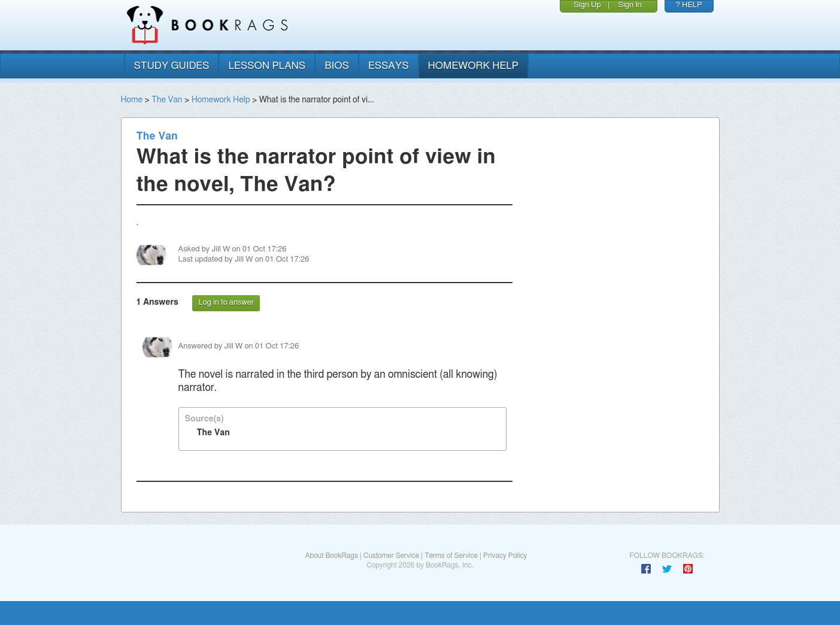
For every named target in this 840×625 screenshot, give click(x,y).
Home (132, 100)
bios (337, 66)
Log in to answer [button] (226, 303)
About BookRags (331, 556)
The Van (167, 100)
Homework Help (221, 100)
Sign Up (587, 5)
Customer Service (391, 556)
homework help (474, 66)
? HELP (689, 5)
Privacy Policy (505, 556)
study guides (172, 66)
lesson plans (267, 66)
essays (389, 66)
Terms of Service (451, 556)
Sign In (630, 5)
